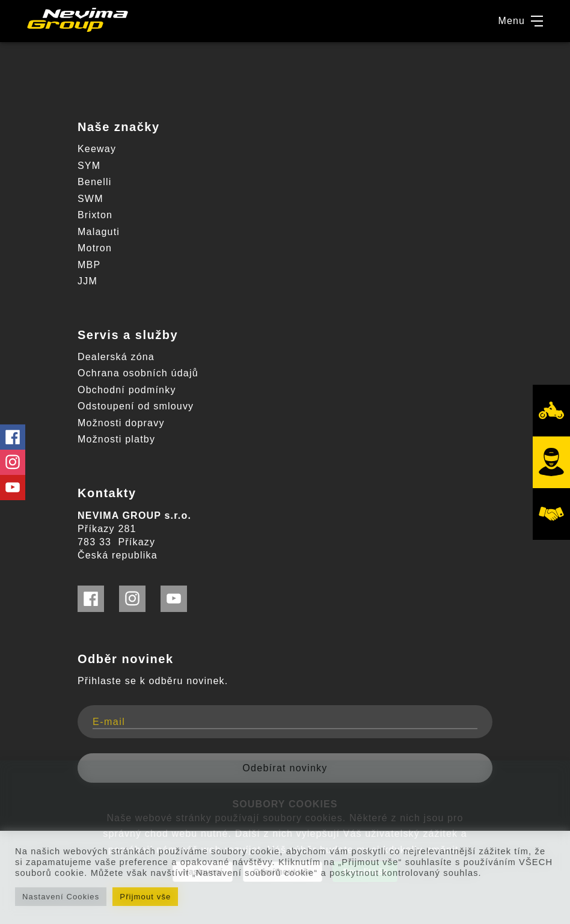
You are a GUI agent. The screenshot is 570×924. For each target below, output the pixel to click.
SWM (90, 199)
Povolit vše (365, 872)
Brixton (95, 215)
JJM (87, 281)
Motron (95, 248)
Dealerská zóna (116, 357)
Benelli (94, 182)
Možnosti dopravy (121, 423)
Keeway (97, 149)
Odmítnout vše (283, 872)
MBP (89, 265)
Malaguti (99, 232)
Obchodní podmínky (127, 390)
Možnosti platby (116, 439)
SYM (89, 166)
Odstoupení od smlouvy (136, 406)
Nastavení (203, 872)
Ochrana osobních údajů (138, 373)
